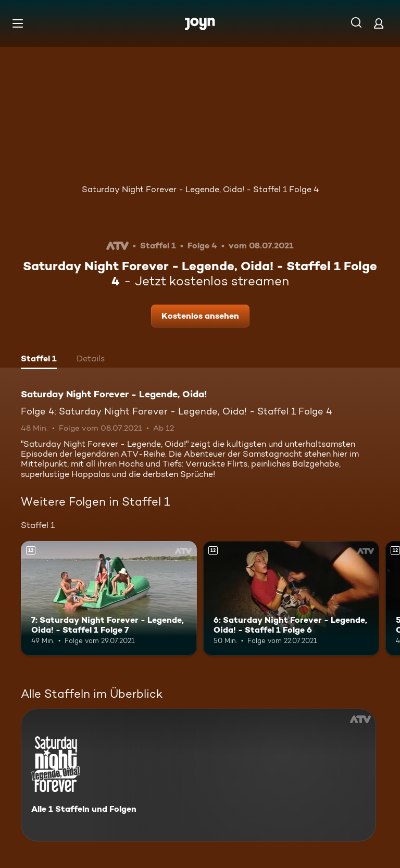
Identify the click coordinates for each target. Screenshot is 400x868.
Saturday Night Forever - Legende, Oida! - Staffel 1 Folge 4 (200, 189)
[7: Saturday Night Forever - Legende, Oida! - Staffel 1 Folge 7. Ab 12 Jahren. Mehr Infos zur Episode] (109, 598)
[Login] (379, 23)
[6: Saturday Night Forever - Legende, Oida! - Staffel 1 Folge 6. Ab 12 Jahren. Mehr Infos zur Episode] (291, 598)
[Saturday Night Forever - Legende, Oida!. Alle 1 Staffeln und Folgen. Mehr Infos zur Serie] (198, 775)
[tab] (39, 360)
